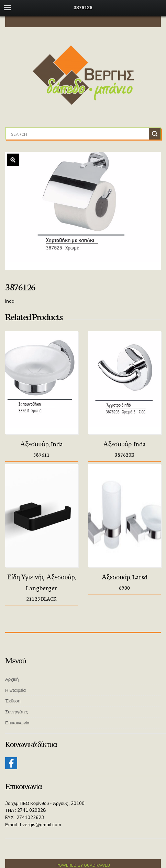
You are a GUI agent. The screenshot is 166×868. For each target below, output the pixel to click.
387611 (42, 455)
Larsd (140, 577)
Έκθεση (13, 701)
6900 (124, 588)
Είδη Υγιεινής (26, 577)
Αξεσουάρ (35, 444)
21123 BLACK (41, 599)
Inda (57, 444)
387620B (125, 455)
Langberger (41, 588)
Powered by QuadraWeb (83, 865)
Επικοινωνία (17, 723)
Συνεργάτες (16, 712)
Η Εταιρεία (15, 690)
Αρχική (12, 679)
